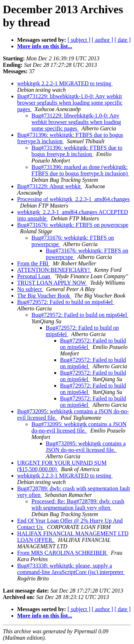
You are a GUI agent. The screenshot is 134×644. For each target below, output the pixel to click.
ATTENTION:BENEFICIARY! (54, 270)
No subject (30, 289)
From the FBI (33, 263)
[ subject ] (79, 40)
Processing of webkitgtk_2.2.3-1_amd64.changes (73, 199)
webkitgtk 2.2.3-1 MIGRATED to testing (65, 476)
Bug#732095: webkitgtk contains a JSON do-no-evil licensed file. (79, 427)
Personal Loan (34, 276)
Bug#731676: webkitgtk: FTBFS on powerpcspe (73, 225)
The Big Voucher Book (44, 296)
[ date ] (122, 40)
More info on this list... (45, 46)
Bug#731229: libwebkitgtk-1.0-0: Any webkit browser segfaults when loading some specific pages (70, 103)
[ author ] (103, 40)
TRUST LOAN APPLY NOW (52, 283)
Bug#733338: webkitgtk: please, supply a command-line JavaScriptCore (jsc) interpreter (71, 569)
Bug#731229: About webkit (50, 186)
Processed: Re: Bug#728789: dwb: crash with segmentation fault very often (78, 505)
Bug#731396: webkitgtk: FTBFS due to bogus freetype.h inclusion (77, 151)
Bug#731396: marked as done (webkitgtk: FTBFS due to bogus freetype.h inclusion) (80, 170)
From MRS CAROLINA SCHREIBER (63, 553)
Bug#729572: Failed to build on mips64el (66, 302)
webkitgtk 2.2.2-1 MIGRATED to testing (65, 83)
